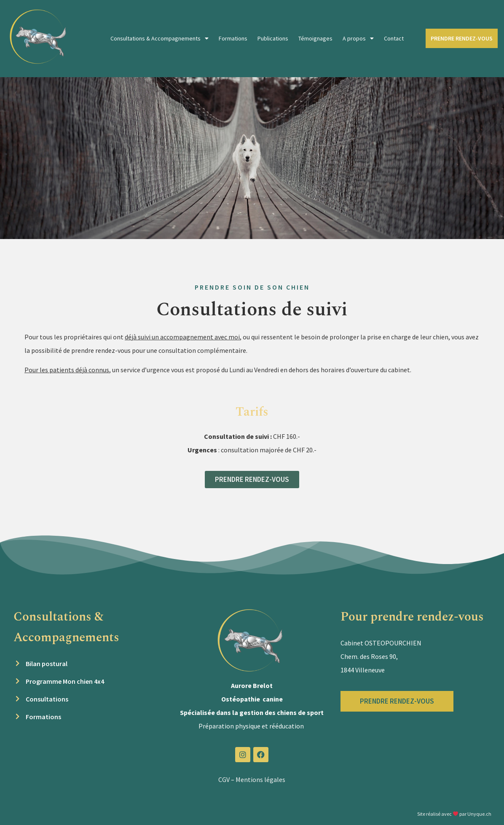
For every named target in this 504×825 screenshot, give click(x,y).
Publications (273, 38)
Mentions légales (260, 779)
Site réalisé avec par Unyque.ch (454, 814)
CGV (224, 779)
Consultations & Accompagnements (160, 38)
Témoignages (315, 38)
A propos (358, 38)
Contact (394, 38)
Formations (233, 38)
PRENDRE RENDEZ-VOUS (462, 38)
